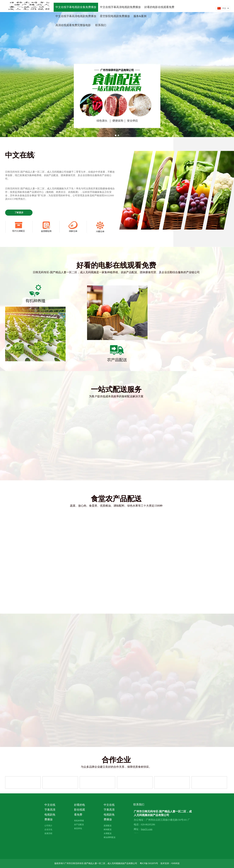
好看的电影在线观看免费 (80, 810)
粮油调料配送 (110, 837)
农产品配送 (79, 825)
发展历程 (48, 833)
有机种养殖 (79, 821)
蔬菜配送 (108, 826)
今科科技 (175, 863)
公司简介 (48, 826)
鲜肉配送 (108, 829)
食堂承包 (78, 828)
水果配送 (108, 833)
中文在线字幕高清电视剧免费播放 (50, 812)
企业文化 (48, 829)
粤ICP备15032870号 (149, 863)
